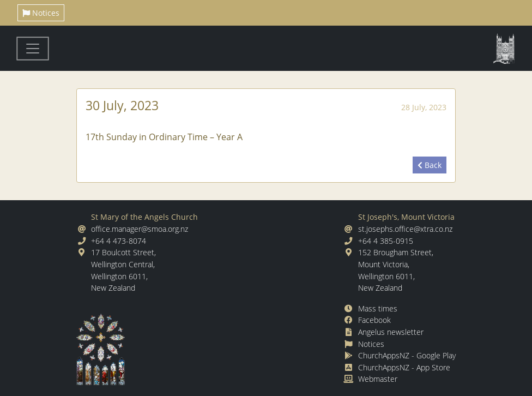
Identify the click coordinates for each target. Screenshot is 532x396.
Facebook (374, 320)
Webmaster (378, 379)
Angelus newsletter (391, 332)
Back (430, 165)
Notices (41, 13)
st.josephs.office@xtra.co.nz (405, 229)
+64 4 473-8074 (119, 241)
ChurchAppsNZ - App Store (404, 367)
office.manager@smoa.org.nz (140, 229)
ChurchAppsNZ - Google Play (407, 355)
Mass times (378, 308)
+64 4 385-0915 (386, 241)
